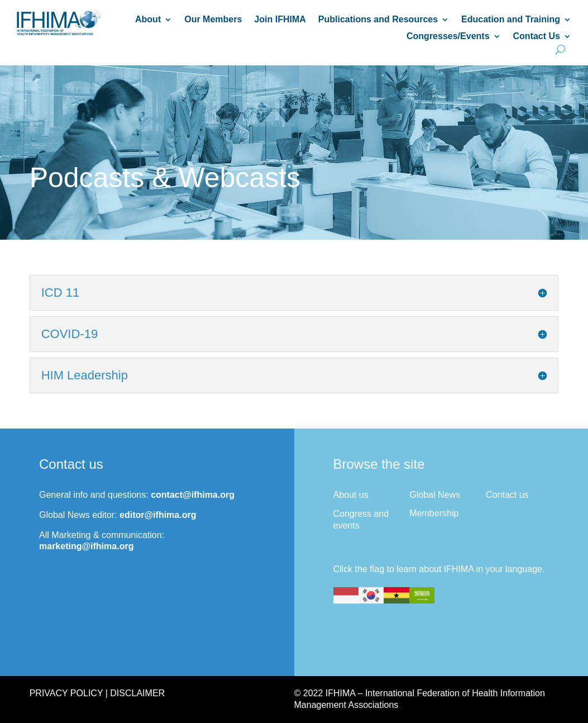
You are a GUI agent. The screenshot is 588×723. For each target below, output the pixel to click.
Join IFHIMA (280, 20)
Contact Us (537, 37)
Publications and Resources (378, 20)
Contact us (507, 495)
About (148, 20)
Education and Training (511, 20)
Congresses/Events (448, 37)
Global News (435, 495)
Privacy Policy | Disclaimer (97, 693)
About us (351, 495)
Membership (434, 513)
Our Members (213, 20)
